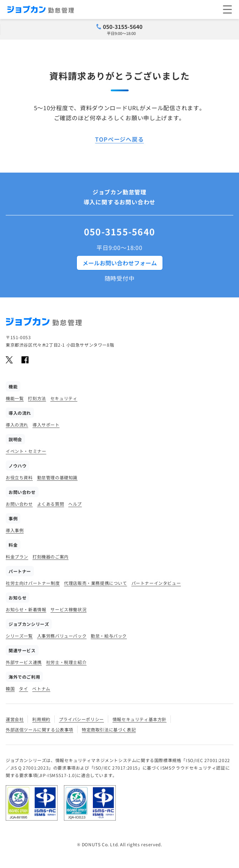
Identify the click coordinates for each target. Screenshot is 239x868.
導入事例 (15, 530)
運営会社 (15, 719)
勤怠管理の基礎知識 (57, 477)
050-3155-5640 (123, 27)
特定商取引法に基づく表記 (109, 729)
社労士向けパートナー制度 (33, 583)
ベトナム (41, 688)
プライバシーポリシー (81, 719)
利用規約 (41, 719)
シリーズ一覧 (19, 636)
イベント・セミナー (26, 451)
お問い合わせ (19, 504)
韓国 (10, 688)
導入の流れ (17, 425)
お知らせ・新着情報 (26, 609)
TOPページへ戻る (119, 139)
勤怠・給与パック (109, 636)
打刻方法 (37, 398)
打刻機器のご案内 (51, 556)
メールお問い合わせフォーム (120, 263)
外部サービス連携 (24, 662)
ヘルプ (75, 504)
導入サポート (46, 425)
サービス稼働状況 (68, 609)
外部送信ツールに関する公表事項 (39, 729)
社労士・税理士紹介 (66, 662)
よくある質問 (51, 504)
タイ (23, 688)
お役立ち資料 (19, 477)
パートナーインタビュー (156, 583)
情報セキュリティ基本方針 (140, 719)
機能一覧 (15, 398)
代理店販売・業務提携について (95, 583)
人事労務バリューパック (62, 636)
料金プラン (17, 556)
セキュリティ (64, 398)
